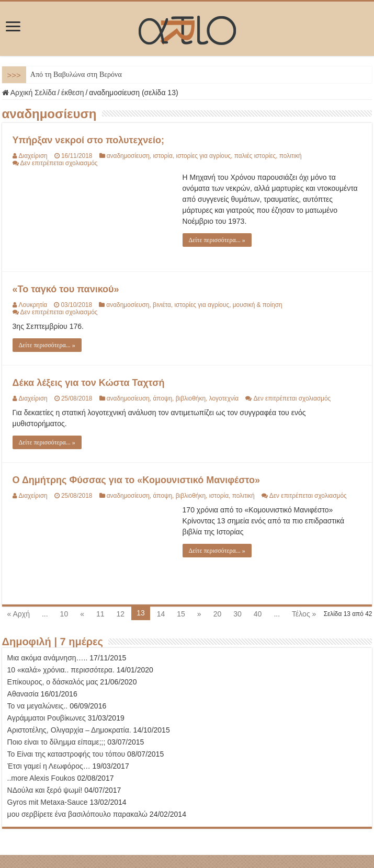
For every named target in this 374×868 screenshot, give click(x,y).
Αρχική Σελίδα (29, 93)
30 (237, 614)
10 (64, 614)
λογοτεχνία (224, 398)
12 (121, 614)
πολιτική (291, 156)
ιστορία (162, 156)
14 (161, 614)
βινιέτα (162, 305)
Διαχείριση (33, 156)
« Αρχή (19, 614)
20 (218, 614)
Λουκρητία (33, 305)
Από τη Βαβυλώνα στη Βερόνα (76, 75)
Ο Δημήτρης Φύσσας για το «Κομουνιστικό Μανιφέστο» (137, 480)
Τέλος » (304, 614)
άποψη (162, 398)
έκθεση (73, 93)
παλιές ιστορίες (255, 156)
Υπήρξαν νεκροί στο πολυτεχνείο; (88, 140)
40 (258, 614)
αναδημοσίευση (128, 156)
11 (100, 614)
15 (181, 614)
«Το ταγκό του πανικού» (66, 289)
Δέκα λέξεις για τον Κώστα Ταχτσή (89, 383)
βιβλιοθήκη (191, 398)
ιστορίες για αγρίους (203, 156)
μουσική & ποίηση (258, 305)
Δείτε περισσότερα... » (217, 240)
